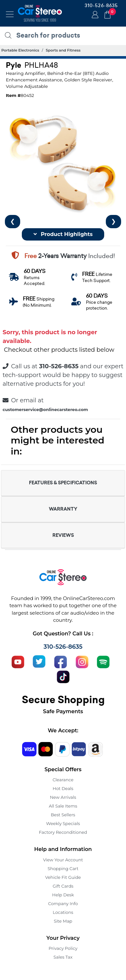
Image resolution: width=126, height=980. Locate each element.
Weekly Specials (63, 823)
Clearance (63, 780)
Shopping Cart (63, 868)
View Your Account (63, 860)
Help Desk (63, 895)
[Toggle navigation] (10, 14)
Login (94, 15)
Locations (63, 912)
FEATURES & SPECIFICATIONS (63, 483)
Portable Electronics (20, 50)
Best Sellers (63, 815)
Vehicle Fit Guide (63, 877)
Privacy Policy (63, 948)
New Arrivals (63, 797)
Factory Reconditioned (63, 832)
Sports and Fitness (63, 50)
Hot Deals (63, 788)
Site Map (63, 921)
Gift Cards (63, 886)
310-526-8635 (101, 6)
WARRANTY (63, 509)
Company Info (63, 903)
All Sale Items (63, 806)
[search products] (65, 35)
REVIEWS (63, 535)
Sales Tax (63, 957)
